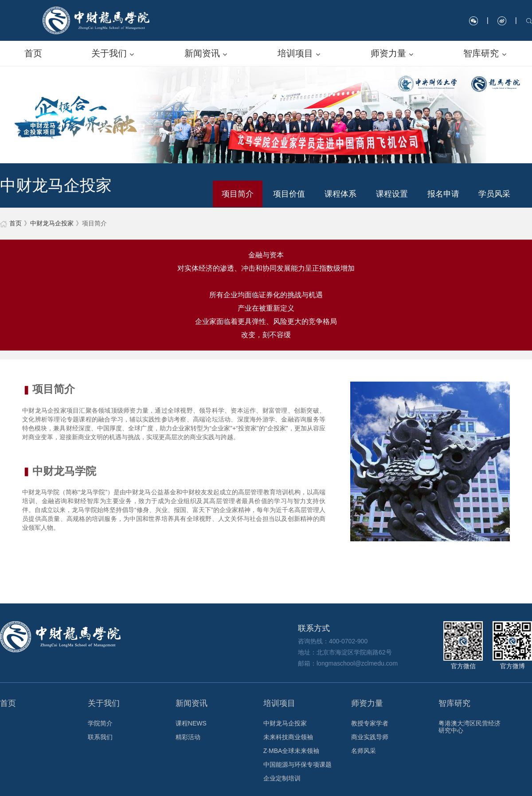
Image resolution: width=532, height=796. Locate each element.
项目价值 (289, 194)
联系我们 (100, 737)
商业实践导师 (370, 737)
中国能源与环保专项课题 (297, 764)
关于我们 (104, 703)
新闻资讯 (192, 703)
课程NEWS (191, 723)
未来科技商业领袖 (288, 737)
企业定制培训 (282, 778)
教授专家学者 (370, 723)
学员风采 (494, 194)
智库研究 (454, 703)
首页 (16, 223)
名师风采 (364, 751)
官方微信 (463, 645)
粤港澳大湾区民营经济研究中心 (469, 727)
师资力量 (367, 703)
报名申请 (443, 194)
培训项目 (279, 703)
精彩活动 (188, 737)
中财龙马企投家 (52, 223)
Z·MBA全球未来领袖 (291, 751)
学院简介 (100, 723)
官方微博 (512, 645)
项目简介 (238, 194)
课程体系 (340, 194)
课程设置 (392, 194)
